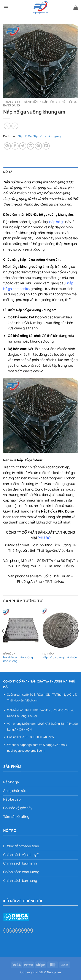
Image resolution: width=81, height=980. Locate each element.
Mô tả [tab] (8, 172)
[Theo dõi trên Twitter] (24, 930)
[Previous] (3, 640)
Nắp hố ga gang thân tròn (60, 657)
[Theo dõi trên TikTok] (18, 930)
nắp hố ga (57, 222)
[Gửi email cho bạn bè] (31, 146)
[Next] (78, 640)
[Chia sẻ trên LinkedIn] (46, 146)
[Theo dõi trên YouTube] (30, 930)
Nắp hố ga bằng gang (47, 136)
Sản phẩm (31, 102)
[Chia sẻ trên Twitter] (23, 146)
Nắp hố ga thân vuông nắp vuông (18, 659)
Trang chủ (12, 102)
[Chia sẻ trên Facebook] (15, 146)
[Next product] (7, 126)
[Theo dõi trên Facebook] (6, 930)
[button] (6, 7)
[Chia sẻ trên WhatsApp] (7, 146)
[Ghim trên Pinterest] (38, 146)
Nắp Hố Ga (50, 102)
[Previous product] (15, 126)
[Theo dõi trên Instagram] (12, 930)
